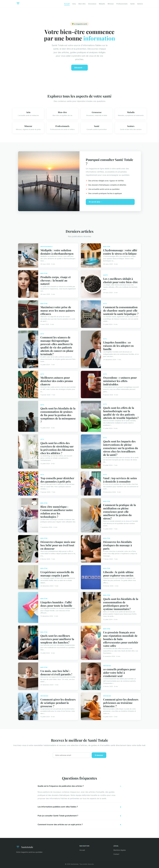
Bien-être (82, 4)
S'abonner (99, 755)
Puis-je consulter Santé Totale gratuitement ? (58, 816)
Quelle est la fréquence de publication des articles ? (61, 786)
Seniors (140, 4)
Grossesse (92, 4)
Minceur (111, 4)
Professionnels (122, 4)
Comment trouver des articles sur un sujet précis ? (60, 824)
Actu (74, 4)
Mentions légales (120, 850)
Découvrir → (79, 68)
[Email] (72, 755)
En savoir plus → (96, 202)
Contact (116, 854)
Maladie (102, 4)
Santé (132, 4)
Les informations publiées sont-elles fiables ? (58, 807)
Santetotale (25, 847)
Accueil (67, 4)
